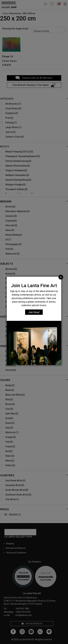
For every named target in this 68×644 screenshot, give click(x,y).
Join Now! (34, 312)
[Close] (61, 277)
